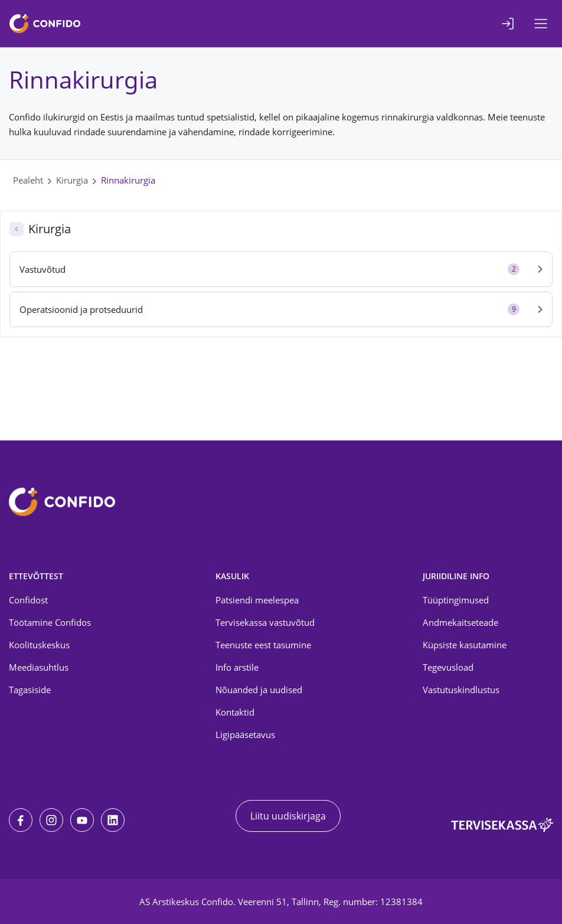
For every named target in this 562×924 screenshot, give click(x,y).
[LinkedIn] (113, 820)
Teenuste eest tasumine (263, 645)
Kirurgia (72, 180)
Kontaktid (235, 712)
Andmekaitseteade (460, 622)
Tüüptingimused (456, 600)
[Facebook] (21, 820)
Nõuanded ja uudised (259, 690)
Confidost (28, 600)
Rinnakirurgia (128, 180)
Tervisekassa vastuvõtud (265, 622)
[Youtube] (82, 820)
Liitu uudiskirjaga (288, 816)
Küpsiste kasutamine (465, 645)
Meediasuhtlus (39, 667)
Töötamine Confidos (50, 622)
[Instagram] (51, 820)
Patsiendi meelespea (257, 600)
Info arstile (237, 667)
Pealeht (28, 180)
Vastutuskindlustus (461, 690)
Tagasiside (30, 690)
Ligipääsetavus (245, 734)
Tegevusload (448, 667)
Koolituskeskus (39, 645)
